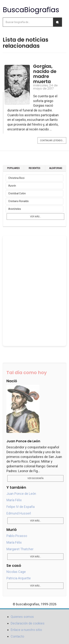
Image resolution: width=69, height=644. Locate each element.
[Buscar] (57, 22)
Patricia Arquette (19, 578)
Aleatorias (56, 168)
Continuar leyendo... (52, 141)
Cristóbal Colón (17, 193)
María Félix (14, 500)
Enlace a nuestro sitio (26, 630)
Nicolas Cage (16, 572)
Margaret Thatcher (20, 549)
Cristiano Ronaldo (18, 201)
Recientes (34, 168)
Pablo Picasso (17, 536)
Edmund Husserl (19, 513)
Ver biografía (35, 478)
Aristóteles (15, 209)
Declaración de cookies (28, 623)
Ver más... (36, 217)
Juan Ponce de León (21, 494)
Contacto (17, 636)
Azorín (12, 186)
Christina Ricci (16, 178)
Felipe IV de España (21, 507)
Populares (13, 168)
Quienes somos (22, 617)
